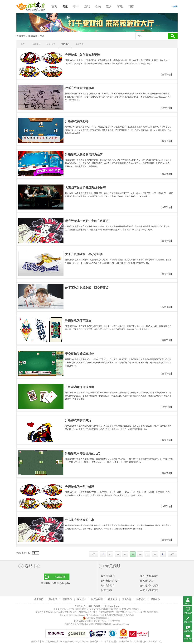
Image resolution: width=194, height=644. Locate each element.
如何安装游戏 (108, 586)
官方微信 (188, 631)
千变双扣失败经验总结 (80, 354)
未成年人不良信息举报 (75, 624)
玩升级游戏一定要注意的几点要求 (87, 221)
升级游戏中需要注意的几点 (82, 454)
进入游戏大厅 (147, 581)
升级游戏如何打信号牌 (80, 387)
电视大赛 (79, 44)
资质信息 (127, 599)
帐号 (76, 6)
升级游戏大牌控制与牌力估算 (84, 155)
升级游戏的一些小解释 (80, 487)
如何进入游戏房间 (149, 586)
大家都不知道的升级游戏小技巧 (85, 188)
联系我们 (67, 599)
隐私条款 (141, 599)
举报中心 (155, 599)
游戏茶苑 (31, 6)
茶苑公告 (37, 44)
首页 (54, 6)
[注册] (175, 6)
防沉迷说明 (97, 599)
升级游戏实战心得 (77, 121)
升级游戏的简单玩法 (78, 321)
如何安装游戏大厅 (110, 581)
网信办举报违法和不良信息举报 (88, 621)
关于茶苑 (39, 599)
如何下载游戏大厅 (149, 576)
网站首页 (33, 36)
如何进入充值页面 (149, 590)
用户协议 (53, 599)
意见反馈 (112, 599)
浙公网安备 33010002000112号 (97, 618)
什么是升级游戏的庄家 (80, 520)
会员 (98, 6)
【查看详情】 (166, 75)
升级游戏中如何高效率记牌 (82, 55)
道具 (109, 6)
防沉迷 (188, 604)
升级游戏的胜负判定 (78, 420)
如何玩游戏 (107, 590)
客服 (120, 6)
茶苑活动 (51, 44)
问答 (131, 6)
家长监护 (82, 599)
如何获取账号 (108, 576)
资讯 (65, 6)
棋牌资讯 (65, 44)
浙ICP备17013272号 (107, 612)
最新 (23, 44)
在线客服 (60, 577)
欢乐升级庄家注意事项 (80, 88)
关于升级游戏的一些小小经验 (84, 254)
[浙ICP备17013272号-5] (71, 612)
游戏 (87, 6)
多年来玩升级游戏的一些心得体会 (87, 287)
